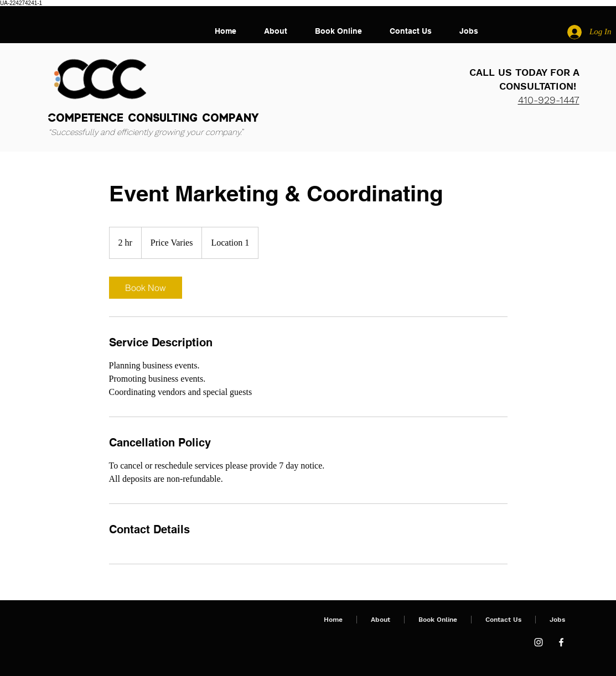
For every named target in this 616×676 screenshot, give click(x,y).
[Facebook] (561, 642)
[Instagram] (539, 642)
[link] (146, 288)
